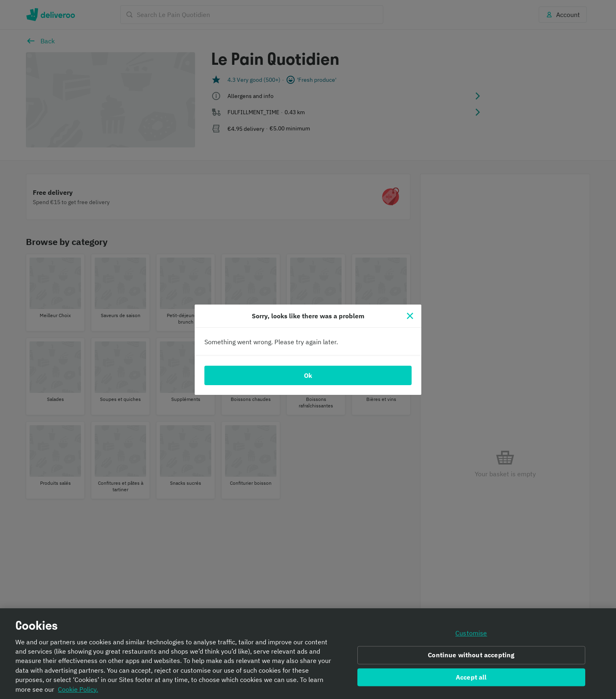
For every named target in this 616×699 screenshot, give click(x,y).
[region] (308, 654)
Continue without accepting (471, 655)
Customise (471, 633)
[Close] (410, 316)
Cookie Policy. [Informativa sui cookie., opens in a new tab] (78, 689)
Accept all (471, 677)
